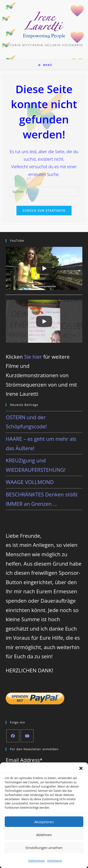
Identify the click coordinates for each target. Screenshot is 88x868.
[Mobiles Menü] (45, 65)
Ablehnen (44, 835)
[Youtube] (27, 736)
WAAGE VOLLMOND (30, 482)
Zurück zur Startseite (44, 210)
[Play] (44, 268)
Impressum (55, 861)
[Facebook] (13, 736)
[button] (81, 768)
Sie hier (33, 357)
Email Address (24, 760)
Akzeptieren (44, 822)
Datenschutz (37, 861)
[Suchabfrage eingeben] (44, 191)
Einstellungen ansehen (44, 848)
